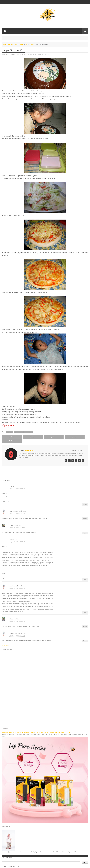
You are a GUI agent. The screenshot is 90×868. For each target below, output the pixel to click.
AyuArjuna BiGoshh (16, 507)
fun (27, 44)
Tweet (10, 437)
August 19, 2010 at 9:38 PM (17, 524)
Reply (85, 500)
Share (27, 437)
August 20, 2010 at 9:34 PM (17, 584)
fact (16, 44)
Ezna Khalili (13, 522)
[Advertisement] (45, 706)
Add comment (7, 641)
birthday (11, 44)
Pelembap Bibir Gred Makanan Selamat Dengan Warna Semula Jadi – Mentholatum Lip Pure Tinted (36, 728)
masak (32, 44)
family (22, 44)
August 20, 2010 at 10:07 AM (17, 538)
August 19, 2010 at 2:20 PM (17, 484)
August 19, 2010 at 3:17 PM (17, 509)
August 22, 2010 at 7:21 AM (17, 632)
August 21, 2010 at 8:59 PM (17, 617)
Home (5, 44)
